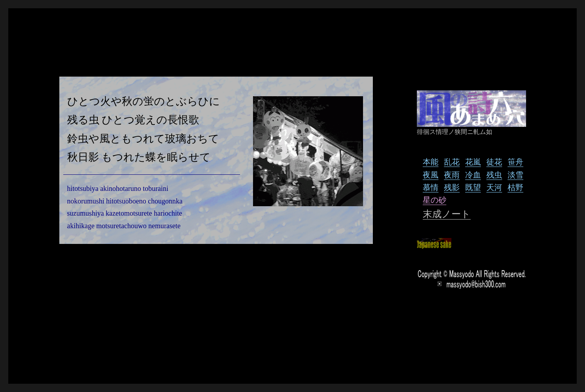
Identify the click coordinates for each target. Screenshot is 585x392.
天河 (494, 187)
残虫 (494, 175)
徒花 (494, 162)
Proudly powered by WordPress (118, 358)
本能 (431, 162)
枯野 (515, 187)
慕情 (431, 187)
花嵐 (473, 162)
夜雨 (452, 175)
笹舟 (515, 162)
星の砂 (435, 200)
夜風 (431, 175)
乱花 (452, 162)
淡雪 (515, 175)
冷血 (473, 175)
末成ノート (447, 214)
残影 (452, 187)
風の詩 (65, 358)
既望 (473, 187)
